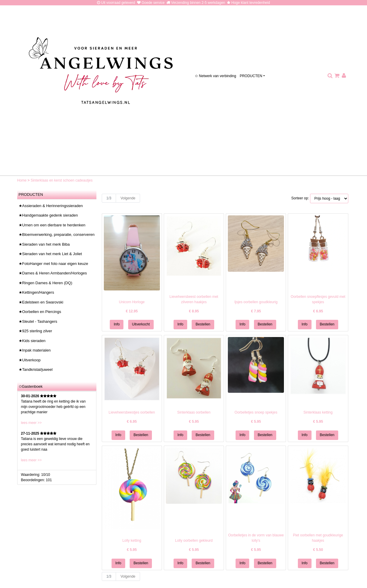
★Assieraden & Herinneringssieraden (51, 206)
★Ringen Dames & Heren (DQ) (46, 283)
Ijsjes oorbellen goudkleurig (256, 302)
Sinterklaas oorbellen (194, 412)
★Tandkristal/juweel (36, 370)
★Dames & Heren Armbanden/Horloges (53, 273)
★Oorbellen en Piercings (40, 312)
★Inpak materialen (35, 350)
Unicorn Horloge (132, 302)
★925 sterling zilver (35, 331)
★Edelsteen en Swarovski (41, 302)
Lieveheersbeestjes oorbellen (132, 412)
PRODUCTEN (251, 76)
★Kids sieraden (32, 341)
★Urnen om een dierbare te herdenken (52, 225)
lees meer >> (31, 423)
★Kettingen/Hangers (36, 292)
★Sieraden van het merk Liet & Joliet (50, 254)
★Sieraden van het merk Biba (44, 244)
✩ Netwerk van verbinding (216, 76)
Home (22, 180)
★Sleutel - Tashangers (38, 321)
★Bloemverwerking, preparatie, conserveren (57, 235)
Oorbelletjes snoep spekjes (256, 412)
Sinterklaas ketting (318, 412)
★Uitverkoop (30, 360)
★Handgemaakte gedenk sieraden (48, 215)
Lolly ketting (132, 541)
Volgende (128, 198)
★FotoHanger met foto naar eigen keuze (54, 264)
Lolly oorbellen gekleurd (194, 541)
